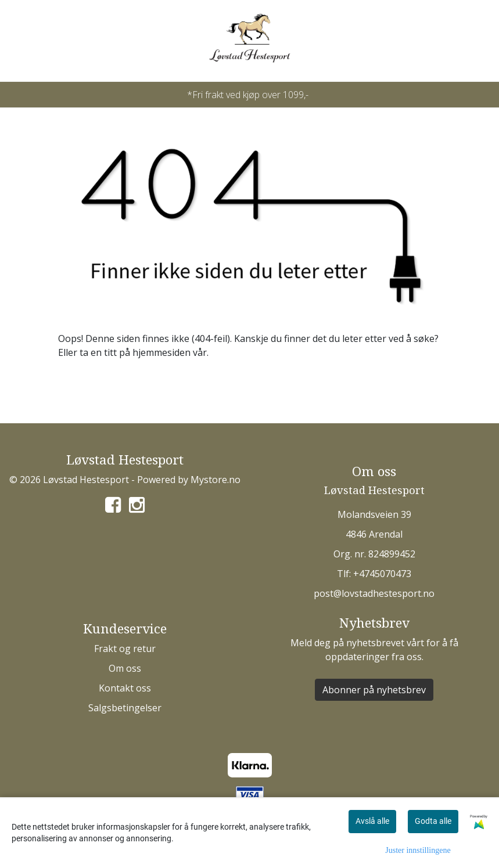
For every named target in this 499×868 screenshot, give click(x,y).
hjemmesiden (161, 352)
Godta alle (433, 821)
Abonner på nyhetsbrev (374, 690)
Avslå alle (372, 821)
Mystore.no (216, 480)
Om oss (125, 668)
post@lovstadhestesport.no (374, 593)
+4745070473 (382, 574)
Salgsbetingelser (125, 708)
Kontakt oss (125, 688)
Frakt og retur (125, 649)
